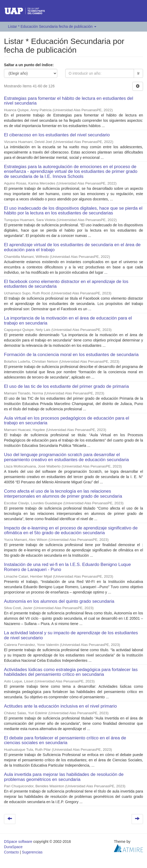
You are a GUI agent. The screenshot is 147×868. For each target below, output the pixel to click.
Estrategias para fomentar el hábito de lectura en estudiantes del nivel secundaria (69, 101)
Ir (138, 73)
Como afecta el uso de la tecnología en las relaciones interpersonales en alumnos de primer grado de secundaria (63, 494)
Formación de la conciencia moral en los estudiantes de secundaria (71, 355)
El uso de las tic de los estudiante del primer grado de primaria (66, 386)
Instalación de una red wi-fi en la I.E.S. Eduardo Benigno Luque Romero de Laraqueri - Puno (67, 567)
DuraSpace (13, 847)
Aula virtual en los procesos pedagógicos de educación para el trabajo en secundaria (67, 421)
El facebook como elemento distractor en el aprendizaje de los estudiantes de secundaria (66, 284)
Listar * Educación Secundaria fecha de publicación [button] (52, 26)
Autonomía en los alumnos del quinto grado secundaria (59, 601)
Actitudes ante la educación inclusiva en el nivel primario (60, 706)
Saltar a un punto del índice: (29, 65)
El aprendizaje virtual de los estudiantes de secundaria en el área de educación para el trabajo (72, 247)
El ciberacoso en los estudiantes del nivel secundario (57, 135)
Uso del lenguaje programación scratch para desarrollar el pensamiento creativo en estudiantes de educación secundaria (66, 457)
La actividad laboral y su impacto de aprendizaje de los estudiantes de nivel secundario (71, 635)
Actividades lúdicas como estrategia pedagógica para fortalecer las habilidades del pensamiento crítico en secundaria (71, 672)
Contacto (11, 852)
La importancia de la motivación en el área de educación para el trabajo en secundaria (68, 321)
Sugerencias (32, 852)
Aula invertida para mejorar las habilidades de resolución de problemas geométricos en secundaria (64, 777)
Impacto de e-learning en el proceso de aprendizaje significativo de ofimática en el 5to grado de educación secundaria (71, 530)
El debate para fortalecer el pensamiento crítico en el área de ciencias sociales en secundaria (65, 740)
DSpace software (18, 842)
